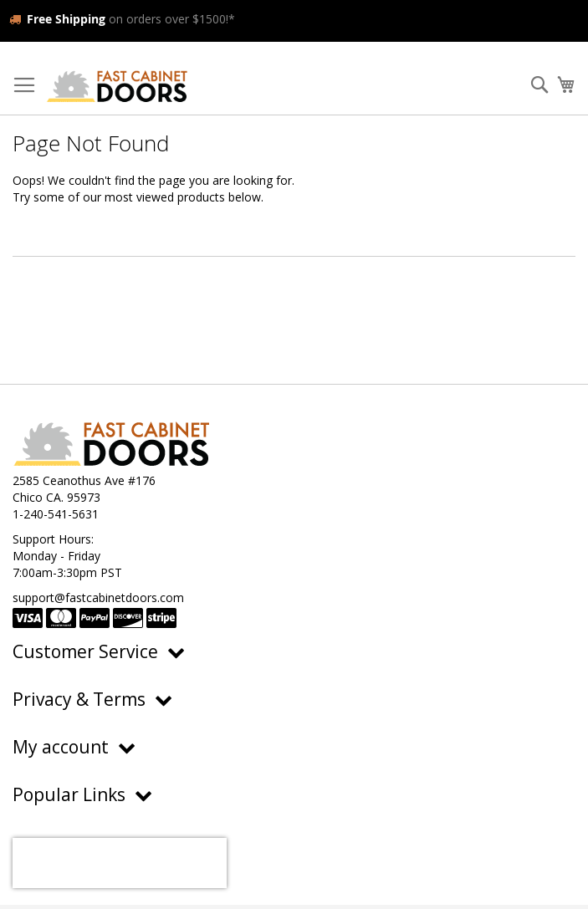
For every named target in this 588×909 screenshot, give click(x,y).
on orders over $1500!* (122, 19)
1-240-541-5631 (56, 514)
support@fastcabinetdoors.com (98, 597)
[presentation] (120, 863)
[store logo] (117, 86)
